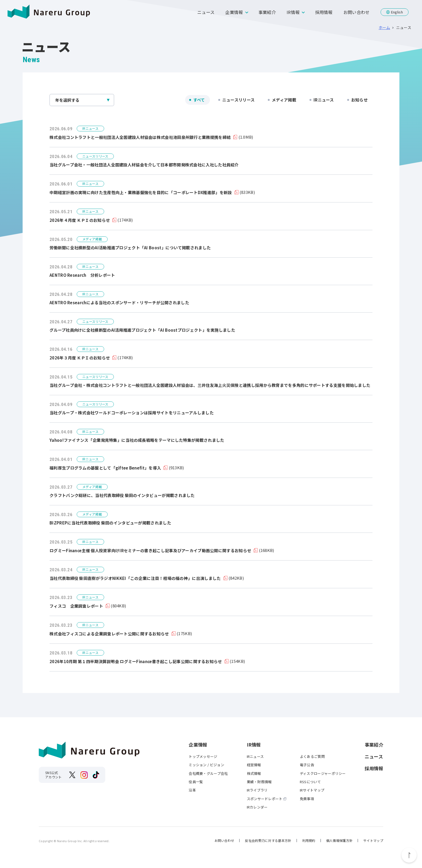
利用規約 (309, 840)
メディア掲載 (284, 100)
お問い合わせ (357, 12)
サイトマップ (373, 840)
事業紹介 (267, 12)
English (397, 12)
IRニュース (324, 100)
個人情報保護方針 (339, 840)
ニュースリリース (238, 100)
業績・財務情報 (259, 782)
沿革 (192, 790)
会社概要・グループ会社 (208, 773)
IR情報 (293, 12)
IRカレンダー (257, 807)
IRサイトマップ (312, 790)
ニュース (206, 12)
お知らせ (359, 100)
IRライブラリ (257, 790)
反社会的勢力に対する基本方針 (268, 840)
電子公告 (307, 765)
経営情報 (254, 765)
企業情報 (234, 12)
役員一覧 (196, 782)
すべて (199, 100)
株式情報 (254, 773)
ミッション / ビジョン (206, 765)
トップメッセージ (203, 756)
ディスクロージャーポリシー (323, 773)
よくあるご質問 (312, 756)
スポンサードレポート (265, 799)
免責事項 (307, 799)
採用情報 (324, 12)
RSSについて (310, 782)
